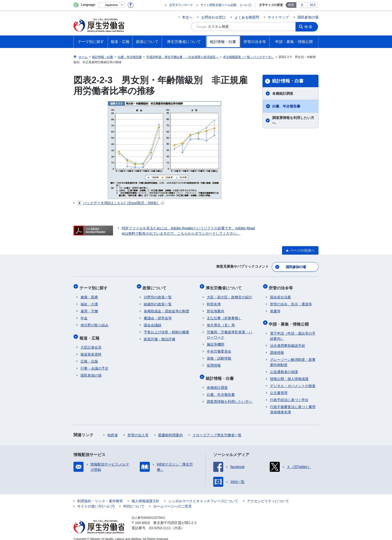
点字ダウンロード (181, 5)
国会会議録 (152, 322)
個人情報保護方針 (145, 496)
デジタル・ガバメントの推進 (293, 380)
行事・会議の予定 (94, 363)
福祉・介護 (89, 301)
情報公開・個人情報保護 (289, 373)
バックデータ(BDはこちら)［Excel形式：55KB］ (121, 203)
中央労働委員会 (219, 348)
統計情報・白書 (288, 81)
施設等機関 (215, 341)
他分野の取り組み (94, 322)
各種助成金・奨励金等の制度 (166, 308)
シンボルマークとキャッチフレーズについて (203, 496)
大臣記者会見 (91, 342)
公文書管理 (279, 387)
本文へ (187, 17)
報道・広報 (90, 333)
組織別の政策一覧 (158, 301)
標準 (291, 5)
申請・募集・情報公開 (290, 319)
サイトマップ (278, 17)
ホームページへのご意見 (172, 501)
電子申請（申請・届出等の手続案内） (293, 330)
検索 (309, 26)
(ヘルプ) (246, 5)
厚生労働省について (225, 285)
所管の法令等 (282, 285)
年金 (84, 315)
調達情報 (277, 347)
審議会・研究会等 (158, 315)
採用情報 (214, 362)
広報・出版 (89, 356)
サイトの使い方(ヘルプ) (96, 501)
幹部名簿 (214, 301)
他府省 (112, 430)
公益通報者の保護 (284, 366)
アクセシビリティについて (268, 496)
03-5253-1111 (160, 523)
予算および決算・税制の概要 (166, 329)
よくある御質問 (247, 17)
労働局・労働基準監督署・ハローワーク (229, 331)
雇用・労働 (89, 308)
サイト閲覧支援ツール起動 (218, 5)
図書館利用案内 (170, 430)
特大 (313, 5)
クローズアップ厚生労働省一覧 (217, 430)
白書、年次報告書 (286, 106)
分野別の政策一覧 (158, 294)
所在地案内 (215, 308)
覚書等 (275, 308)
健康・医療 (89, 294)
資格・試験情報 (219, 355)
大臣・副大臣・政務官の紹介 (229, 294)
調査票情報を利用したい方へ (293, 120)
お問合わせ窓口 (213, 17)
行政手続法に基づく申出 (289, 394)
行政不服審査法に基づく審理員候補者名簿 (293, 404)
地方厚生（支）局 (221, 322)
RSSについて (134, 501)
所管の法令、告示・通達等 (291, 301)
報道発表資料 (91, 349)
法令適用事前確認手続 (287, 340)
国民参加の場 (308, 17)
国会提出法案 (280, 294)
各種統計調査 (283, 93)
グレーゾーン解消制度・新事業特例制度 (293, 357)
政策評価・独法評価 (159, 336)
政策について (156, 285)
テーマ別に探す (94, 285)
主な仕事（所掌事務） (224, 315)
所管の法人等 (138, 430)
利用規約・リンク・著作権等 (100, 496)
